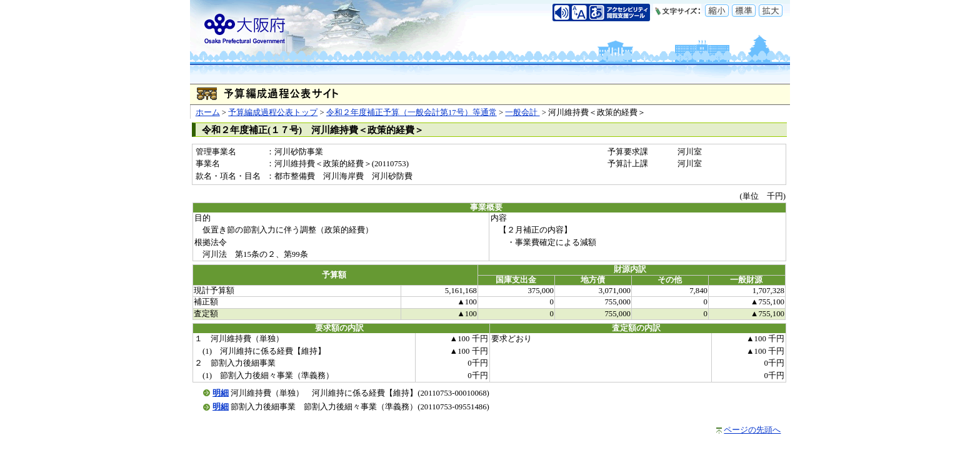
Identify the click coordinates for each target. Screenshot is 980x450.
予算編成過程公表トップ (273, 112)
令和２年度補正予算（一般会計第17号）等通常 (412, 112)
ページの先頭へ (752, 430)
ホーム (208, 112)
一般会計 (522, 112)
